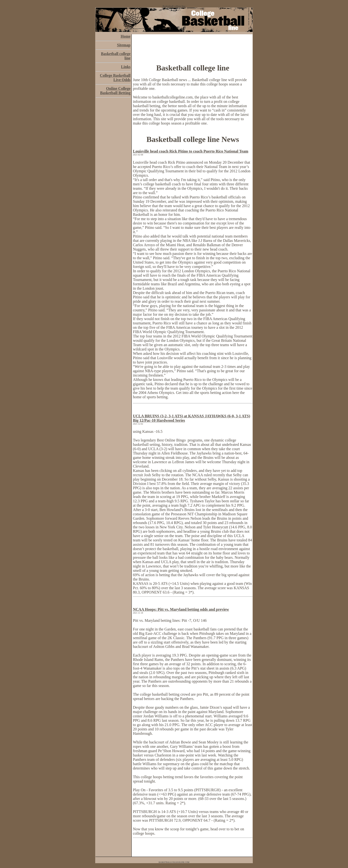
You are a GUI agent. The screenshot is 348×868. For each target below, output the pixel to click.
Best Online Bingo (172, 440)
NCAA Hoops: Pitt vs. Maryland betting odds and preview (181, 609)
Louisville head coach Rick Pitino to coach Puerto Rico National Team (191, 151)
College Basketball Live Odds (115, 78)
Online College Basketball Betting (115, 91)
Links (126, 67)
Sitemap (124, 45)
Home (126, 36)
